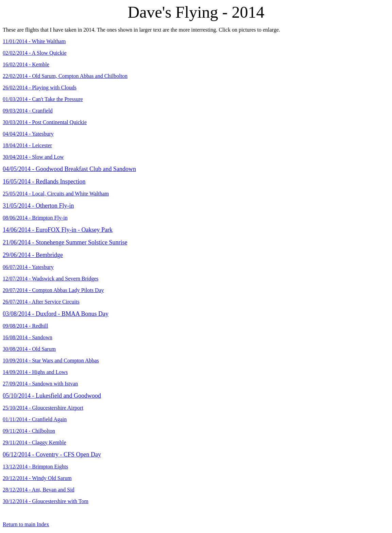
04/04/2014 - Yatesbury (28, 134)
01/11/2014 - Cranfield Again (35, 419)
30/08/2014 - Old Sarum (29, 349)
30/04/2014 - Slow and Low (33, 157)
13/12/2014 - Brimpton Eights (35, 467)
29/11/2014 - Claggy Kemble (35, 442)
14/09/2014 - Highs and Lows (35, 372)
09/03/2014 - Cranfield (28, 111)
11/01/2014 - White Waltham (34, 41)
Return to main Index (26, 524)
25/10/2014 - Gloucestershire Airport (43, 408)
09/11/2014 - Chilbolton (29, 431)
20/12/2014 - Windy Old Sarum (37, 478)
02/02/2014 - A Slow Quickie (35, 53)
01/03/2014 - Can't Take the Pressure (43, 99)
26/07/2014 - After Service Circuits (41, 302)
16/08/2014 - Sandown (28, 337)
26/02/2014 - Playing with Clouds (40, 88)
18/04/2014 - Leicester (27, 145)
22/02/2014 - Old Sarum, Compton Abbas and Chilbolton (65, 76)
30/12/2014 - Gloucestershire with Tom (46, 501)
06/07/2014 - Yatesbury (28, 267)
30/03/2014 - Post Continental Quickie (45, 122)
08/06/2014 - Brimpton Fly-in (35, 218)
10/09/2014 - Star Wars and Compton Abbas (51, 360)
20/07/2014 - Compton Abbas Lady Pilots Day (53, 290)
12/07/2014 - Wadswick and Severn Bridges (50, 279)
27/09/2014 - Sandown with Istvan (40, 384)
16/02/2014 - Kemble (26, 64)
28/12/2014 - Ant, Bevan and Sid (39, 490)
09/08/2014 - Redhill (25, 326)
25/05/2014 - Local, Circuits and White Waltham (56, 194)
